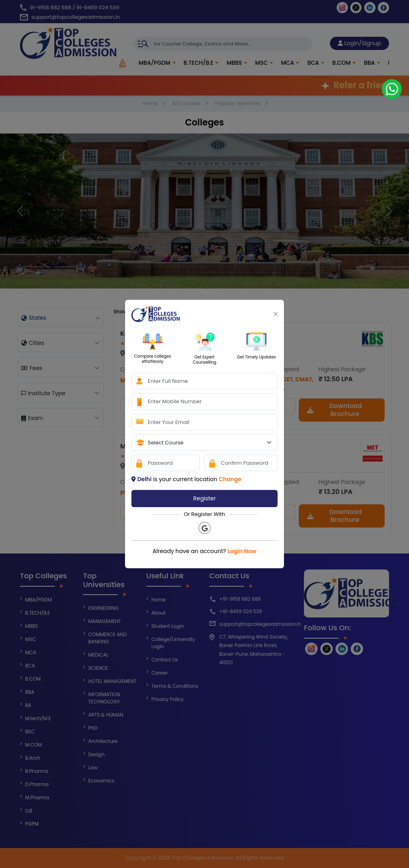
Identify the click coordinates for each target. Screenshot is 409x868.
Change (230, 479)
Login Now (242, 551)
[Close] (276, 314)
